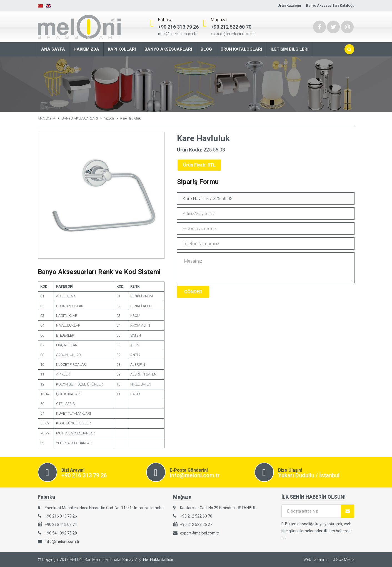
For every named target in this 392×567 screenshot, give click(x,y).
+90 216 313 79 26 (178, 27)
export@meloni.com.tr (233, 34)
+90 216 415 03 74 (61, 524)
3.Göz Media (344, 559)
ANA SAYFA (47, 118)
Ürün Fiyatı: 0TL (199, 165)
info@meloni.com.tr (177, 34)
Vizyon (109, 118)
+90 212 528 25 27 (196, 524)
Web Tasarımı (315, 559)
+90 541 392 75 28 (61, 533)
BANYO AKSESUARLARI (80, 118)
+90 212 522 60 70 (231, 27)
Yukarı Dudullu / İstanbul (309, 475)
